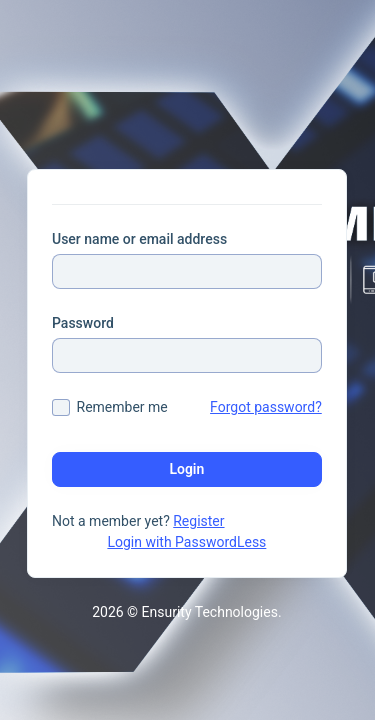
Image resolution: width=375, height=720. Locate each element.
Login (186, 469)
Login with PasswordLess (186, 542)
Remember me (122, 407)
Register (198, 521)
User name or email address (139, 239)
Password (83, 323)
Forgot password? (266, 407)
